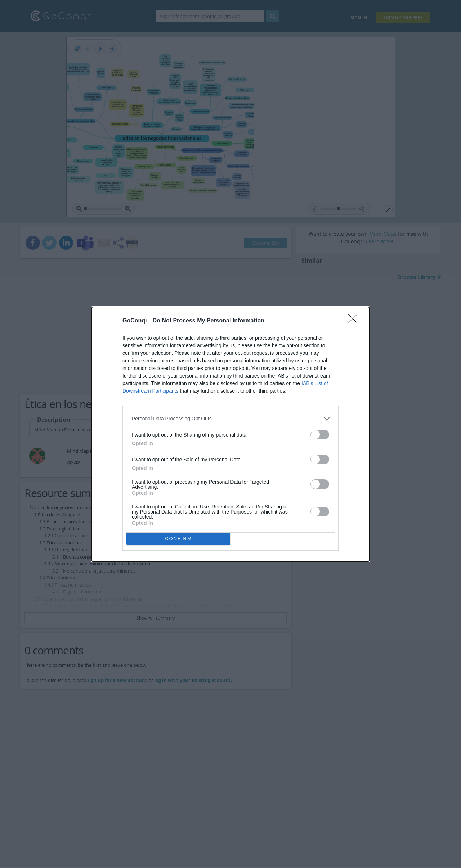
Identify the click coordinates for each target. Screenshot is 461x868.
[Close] (355, 321)
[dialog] (230, 434)
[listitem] (230, 419)
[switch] (320, 435)
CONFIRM (178, 539)
